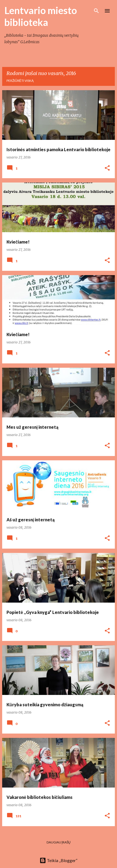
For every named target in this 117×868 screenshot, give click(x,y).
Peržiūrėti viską (20, 81)
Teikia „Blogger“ (58, 860)
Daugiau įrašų (59, 842)
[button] (107, 168)
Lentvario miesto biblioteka (41, 16)
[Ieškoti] (96, 11)
